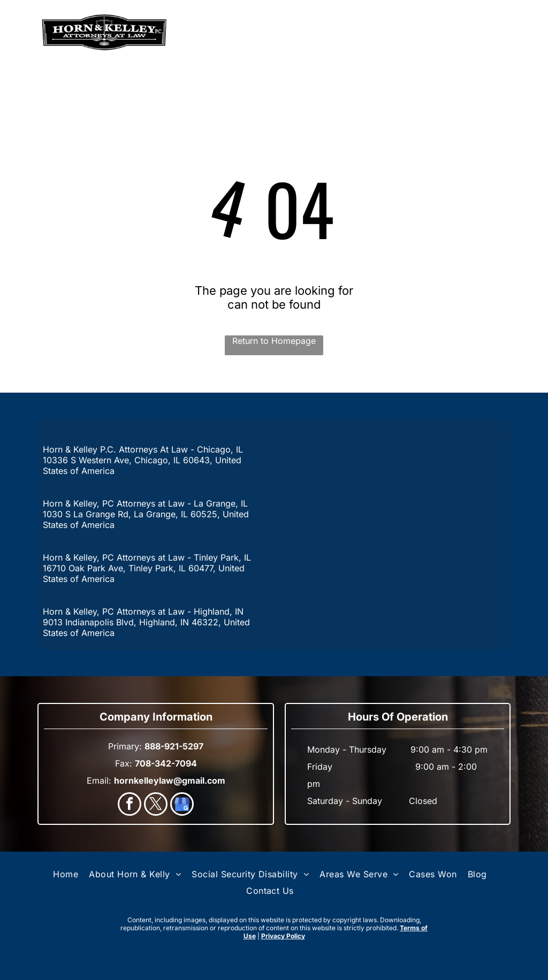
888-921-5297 (473, 33)
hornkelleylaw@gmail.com (170, 780)
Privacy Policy (283, 936)
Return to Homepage (274, 341)
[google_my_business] (182, 805)
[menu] (24, 33)
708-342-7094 (166, 763)
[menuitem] (66, 874)
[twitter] (156, 805)
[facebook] (130, 805)
